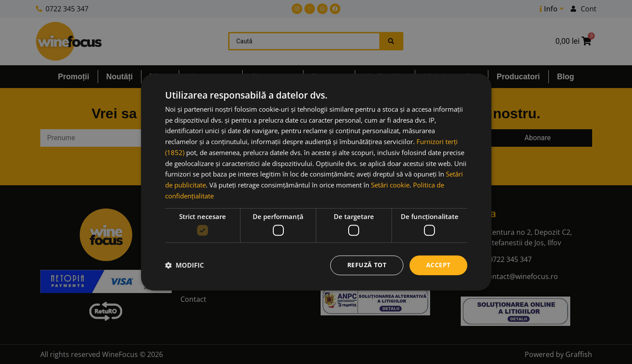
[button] (185, 265)
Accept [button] (438, 265)
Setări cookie (390, 185)
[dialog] (316, 182)
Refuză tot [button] (367, 265)
